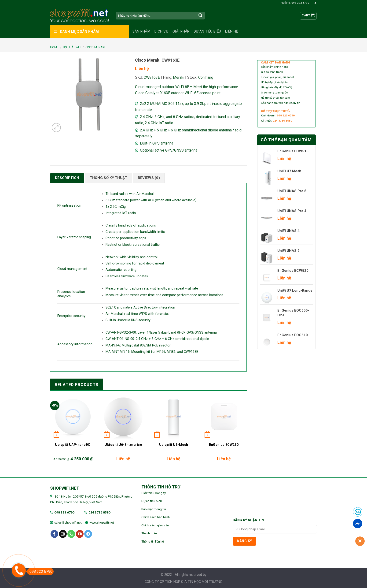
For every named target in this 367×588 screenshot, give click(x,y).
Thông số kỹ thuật (109, 178)
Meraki (179, 77)
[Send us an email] (63, 534)
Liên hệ (232, 31)
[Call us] (71, 534)
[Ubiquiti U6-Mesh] (174, 417)
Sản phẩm (141, 31)
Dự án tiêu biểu (207, 31)
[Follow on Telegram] (88, 534)
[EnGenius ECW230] (224, 417)
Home (54, 47)
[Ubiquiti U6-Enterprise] (123, 417)
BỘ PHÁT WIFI (72, 47)
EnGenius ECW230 (224, 445)
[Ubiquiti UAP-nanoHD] (73, 417)
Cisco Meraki (95, 47)
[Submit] (201, 16)
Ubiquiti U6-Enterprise (123, 445)
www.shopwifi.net (102, 522)
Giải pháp (181, 31)
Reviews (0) (149, 178)
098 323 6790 (64, 512)
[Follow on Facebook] (54, 534)
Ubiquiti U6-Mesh (174, 445)
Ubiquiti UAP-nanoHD (73, 445)
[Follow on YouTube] (80, 534)
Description (67, 178)
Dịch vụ (161, 31)
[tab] (67, 178)
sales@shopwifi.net (68, 522)
